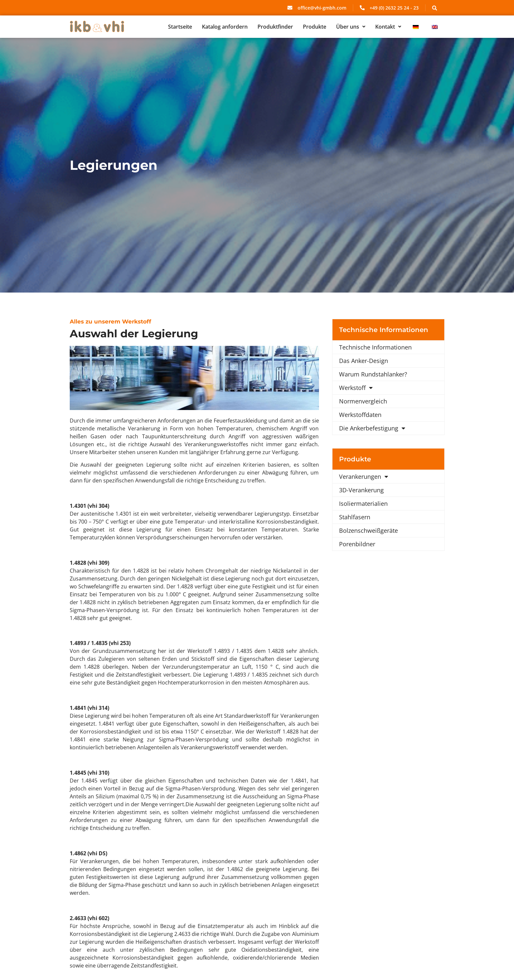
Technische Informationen (375, 347)
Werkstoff (356, 388)
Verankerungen (364, 477)
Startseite (180, 27)
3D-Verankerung (361, 490)
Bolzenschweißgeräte (368, 530)
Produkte (315, 27)
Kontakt (388, 27)
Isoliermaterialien (363, 503)
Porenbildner (357, 544)
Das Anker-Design (364, 361)
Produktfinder (275, 27)
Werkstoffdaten (360, 415)
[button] (351, 27)
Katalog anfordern (225, 27)
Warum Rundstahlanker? (373, 374)
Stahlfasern (355, 517)
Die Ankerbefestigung (372, 428)
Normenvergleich (363, 401)
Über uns (351, 27)
